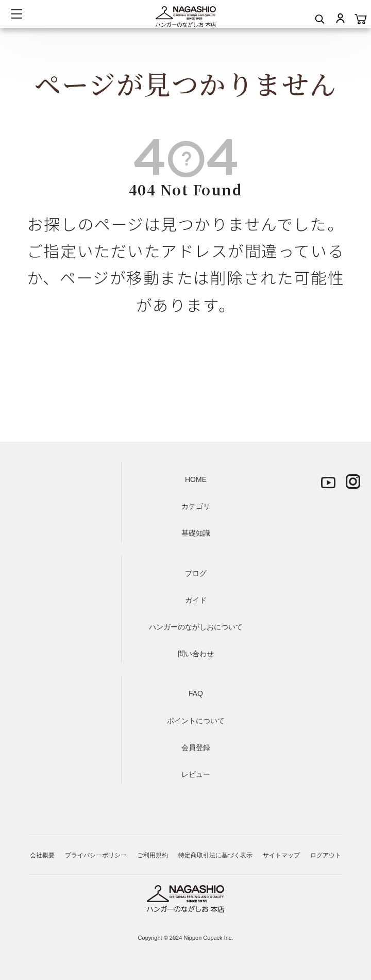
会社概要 (42, 855)
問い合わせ (196, 654)
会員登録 (196, 748)
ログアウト (326, 855)
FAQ (196, 693)
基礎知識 (196, 533)
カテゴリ (196, 506)
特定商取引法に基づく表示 (215, 855)
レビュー (196, 774)
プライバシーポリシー (96, 855)
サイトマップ (281, 855)
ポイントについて (196, 721)
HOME (196, 479)
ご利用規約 (153, 855)
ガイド (196, 600)
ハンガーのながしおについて (196, 627)
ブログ (196, 573)
